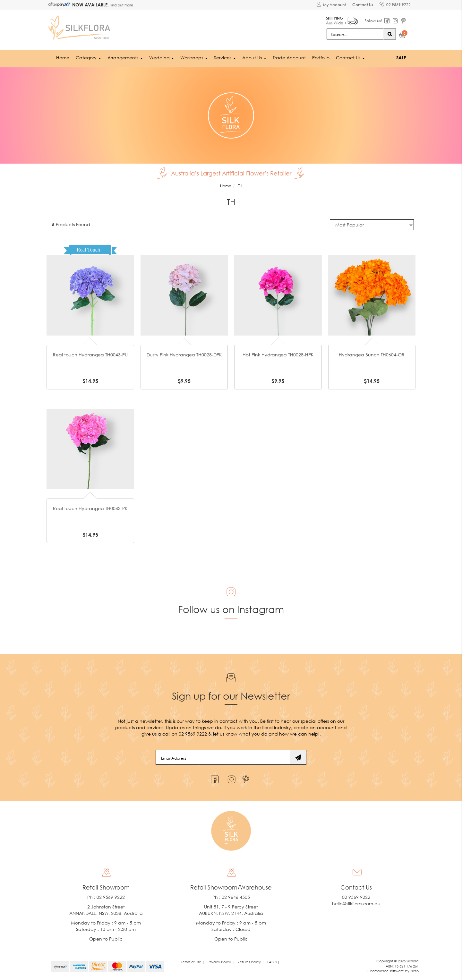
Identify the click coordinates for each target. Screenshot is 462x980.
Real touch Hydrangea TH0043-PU (90, 354)
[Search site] (390, 34)
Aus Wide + (342, 19)
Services (225, 58)
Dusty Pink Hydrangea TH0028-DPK (184, 354)
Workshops (194, 58)
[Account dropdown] (331, 5)
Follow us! (373, 21)
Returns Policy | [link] (251, 962)
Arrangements (125, 58)
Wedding (162, 58)
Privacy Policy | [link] (221, 962)
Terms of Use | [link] (193, 962)
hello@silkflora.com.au (356, 903)
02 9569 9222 (395, 4)
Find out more (121, 5)
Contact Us (363, 5)
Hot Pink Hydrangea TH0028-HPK (278, 354)
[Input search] (355, 34)
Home (63, 58)
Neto (415, 971)
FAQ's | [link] (274, 962)
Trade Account (289, 58)
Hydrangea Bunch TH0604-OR (372, 354)
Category (88, 58)
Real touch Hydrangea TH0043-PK (90, 508)
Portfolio (321, 58)
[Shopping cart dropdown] (402, 36)
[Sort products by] (372, 225)
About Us (254, 58)
